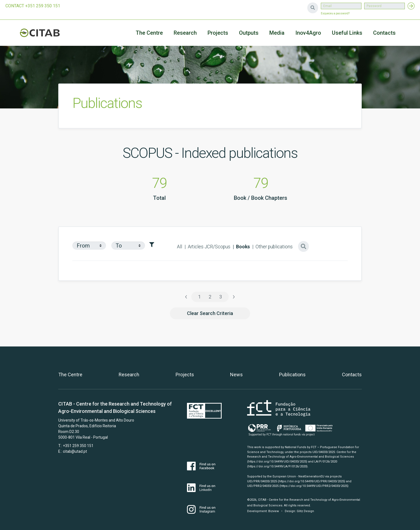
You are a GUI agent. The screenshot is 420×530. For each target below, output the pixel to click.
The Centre (149, 33)
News (236, 375)
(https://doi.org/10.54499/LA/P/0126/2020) (277, 466)
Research (185, 33)
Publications (292, 375)
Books (243, 247)
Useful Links (347, 33)
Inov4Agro (308, 33)
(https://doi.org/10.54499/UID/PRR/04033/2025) (311, 481)
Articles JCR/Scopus (209, 247)
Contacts (384, 33)
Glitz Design (305, 511)
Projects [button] (218, 33)
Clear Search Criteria (210, 313)
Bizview (274, 511)
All (180, 247)
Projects (185, 375)
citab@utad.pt (75, 451)
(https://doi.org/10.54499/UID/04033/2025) (277, 462)
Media (277, 33)
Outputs (249, 33)
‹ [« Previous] (186, 296)
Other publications (274, 247)
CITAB (46, 33)
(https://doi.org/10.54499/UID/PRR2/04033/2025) (314, 486)
